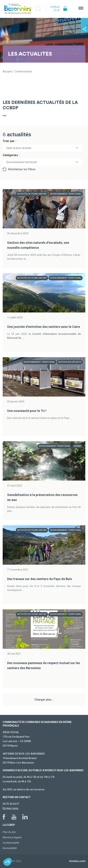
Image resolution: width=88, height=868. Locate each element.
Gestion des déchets (70, 362)
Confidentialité (11, 843)
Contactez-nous (84, 21)
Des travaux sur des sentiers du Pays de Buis (40, 579)
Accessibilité (10, 848)
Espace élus (55, 9)
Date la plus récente (19, 148)
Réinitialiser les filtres (22, 169)
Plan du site (9, 832)
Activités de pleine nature (32, 194)
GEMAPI (77, 446)
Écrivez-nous (11, 808)
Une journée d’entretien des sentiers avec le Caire (44, 327)
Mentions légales (12, 837)
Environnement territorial (66, 194)
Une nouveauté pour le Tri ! (27, 411)
